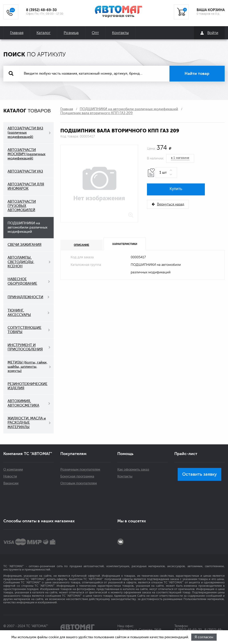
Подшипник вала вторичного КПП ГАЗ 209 (97, 113)
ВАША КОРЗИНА (211, 10)
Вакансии (11, 483)
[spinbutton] (166, 173)
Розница (71, 33)
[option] (99, 184)
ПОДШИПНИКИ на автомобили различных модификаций (129, 109)
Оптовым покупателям (79, 483)
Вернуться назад (168, 204)
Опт (95, 33)
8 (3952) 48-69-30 (41, 10)
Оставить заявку (199, 474)
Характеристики (125, 244)
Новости (10, 476)
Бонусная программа (77, 476)
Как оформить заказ (133, 470)
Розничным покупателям (80, 470)
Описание (82, 245)
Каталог (44, 33)
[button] (172, 170)
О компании (13, 470)
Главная (17, 33)
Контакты (120, 33)
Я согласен (204, 637)
